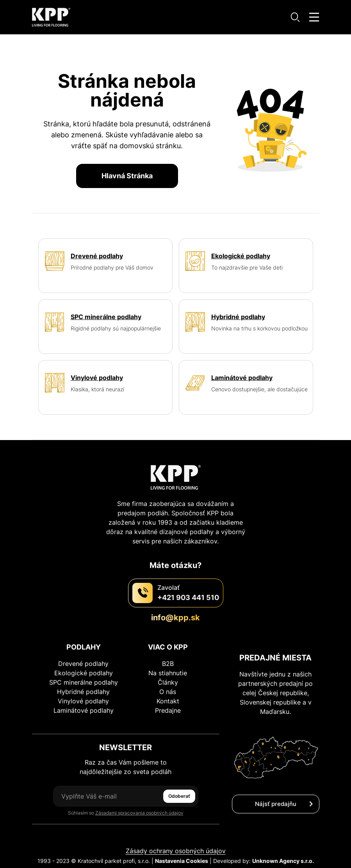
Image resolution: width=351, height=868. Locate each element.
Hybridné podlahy (83, 692)
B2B (168, 664)
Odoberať (179, 796)
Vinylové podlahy (83, 701)
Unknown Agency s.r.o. (283, 861)
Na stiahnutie (168, 673)
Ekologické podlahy (84, 673)
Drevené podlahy (83, 664)
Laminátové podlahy (84, 710)
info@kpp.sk (175, 618)
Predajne (168, 710)
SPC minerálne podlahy (84, 682)
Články (168, 682)
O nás (168, 692)
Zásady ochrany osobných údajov (176, 851)
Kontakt (168, 701)
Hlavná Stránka (127, 176)
